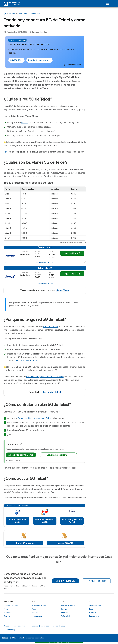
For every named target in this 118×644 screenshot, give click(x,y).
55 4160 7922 (16, 60)
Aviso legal (45, 626)
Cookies (35, 626)
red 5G (24, 122)
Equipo (64, 626)
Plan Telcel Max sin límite (17, 521)
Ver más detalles (45, 263)
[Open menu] (107, 4)
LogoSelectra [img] (5, 638)
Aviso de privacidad (21, 626)
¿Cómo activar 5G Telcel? (101, 45)
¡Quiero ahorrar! (97, 581)
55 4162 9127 (65, 581)
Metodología (12, 630)
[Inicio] (5, 13)
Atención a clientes (11, 606)
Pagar (6, 609)
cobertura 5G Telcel (51, 392)
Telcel (6, 152)
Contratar (7, 616)
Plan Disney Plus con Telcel (72, 521)
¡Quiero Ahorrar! (72, 253)
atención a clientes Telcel (26, 360)
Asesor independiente (13, 461)
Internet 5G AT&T (65, 543)
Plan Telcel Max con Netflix (45, 521)
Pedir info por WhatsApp (21, 455)
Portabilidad (65, 616)
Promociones (37, 616)
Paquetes (7, 612)
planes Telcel (63, 290)
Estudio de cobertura (39, 60)
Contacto (7, 626)
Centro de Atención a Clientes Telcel (35, 418)
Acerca (55, 626)
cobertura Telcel (51, 327)
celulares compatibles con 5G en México (45, 377)
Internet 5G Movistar (24, 543)
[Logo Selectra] (12, 4)
